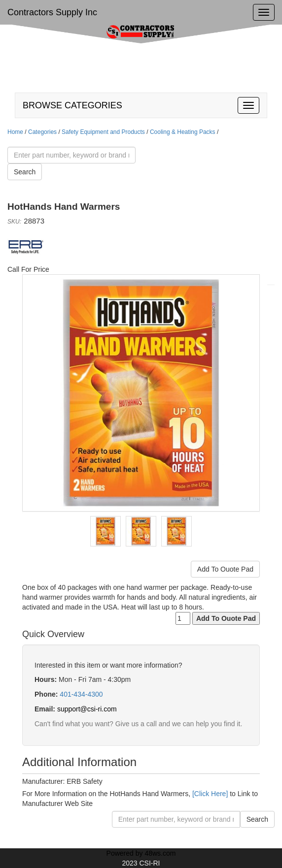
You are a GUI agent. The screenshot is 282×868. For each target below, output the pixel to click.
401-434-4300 (81, 694)
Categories (42, 132)
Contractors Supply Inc (52, 12)
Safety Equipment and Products (103, 132)
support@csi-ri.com (87, 709)
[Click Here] (210, 794)
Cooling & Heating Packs (183, 132)
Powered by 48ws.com (141, 853)
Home (15, 132)
